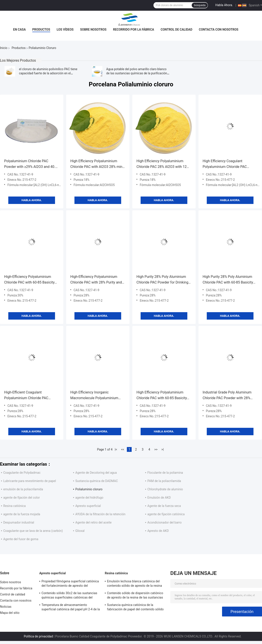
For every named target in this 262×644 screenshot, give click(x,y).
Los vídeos (65, 30)
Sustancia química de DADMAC (97, 481)
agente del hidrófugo (89, 498)
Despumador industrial (19, 522)
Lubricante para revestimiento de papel (30, 481)
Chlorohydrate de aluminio (165, 489)
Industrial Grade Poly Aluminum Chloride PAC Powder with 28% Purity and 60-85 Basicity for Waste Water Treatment (230, 396)
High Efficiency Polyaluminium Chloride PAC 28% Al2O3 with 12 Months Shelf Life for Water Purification (162, 164)
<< (123, 449)
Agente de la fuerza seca (164, 506)
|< (116, 449)
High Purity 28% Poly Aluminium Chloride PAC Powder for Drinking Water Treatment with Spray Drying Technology (163, 280)
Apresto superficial (88, 506)
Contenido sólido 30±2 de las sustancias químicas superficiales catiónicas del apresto (69, 596)
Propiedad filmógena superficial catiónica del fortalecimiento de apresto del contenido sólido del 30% (70, 584)
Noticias (6, 607)
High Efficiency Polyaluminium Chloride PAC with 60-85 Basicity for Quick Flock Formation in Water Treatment (163, 396)
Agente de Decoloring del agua (96, 473)
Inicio (4, 48)
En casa (19, 30)
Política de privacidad (38, 636)
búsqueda (200, 5)
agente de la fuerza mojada (22, 514)
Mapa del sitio (10, 613)
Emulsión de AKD (159, 498)
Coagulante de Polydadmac (22, 473)
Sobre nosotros (93, 30)
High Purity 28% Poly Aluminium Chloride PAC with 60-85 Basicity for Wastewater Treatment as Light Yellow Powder (229, 280)
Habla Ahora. (224, 5)
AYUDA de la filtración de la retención (100, 514)
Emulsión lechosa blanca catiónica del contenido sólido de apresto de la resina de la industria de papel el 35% (134, 584)
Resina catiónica (15, 506)
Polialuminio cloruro (89, 489)
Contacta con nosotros (219, 30)
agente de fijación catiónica (166, 514)
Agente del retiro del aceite (93, 522)
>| (163, 449)
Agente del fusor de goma (21, 539)
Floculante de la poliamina (165, 473)
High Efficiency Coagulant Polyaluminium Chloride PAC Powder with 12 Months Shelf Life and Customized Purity (229, 164)
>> (156, 449)
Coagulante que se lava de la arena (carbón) (33, 531)
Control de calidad (177, 30)
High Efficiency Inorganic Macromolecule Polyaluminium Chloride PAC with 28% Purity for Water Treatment (95, 396)
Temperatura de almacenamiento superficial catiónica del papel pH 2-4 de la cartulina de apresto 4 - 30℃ (71, 608)
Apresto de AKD (158, 531)
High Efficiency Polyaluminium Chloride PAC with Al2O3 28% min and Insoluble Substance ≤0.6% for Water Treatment (97, 164)
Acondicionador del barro (165, 522)
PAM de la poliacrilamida (164, 481)
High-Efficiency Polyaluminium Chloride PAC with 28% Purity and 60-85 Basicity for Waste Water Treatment (96, 280)
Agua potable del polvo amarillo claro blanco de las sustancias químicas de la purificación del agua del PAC (137, 73)
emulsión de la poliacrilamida (23, 489)
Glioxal (80, 531)
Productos (41, 30)
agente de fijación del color (22, 498)
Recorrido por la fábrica (134, 30)
